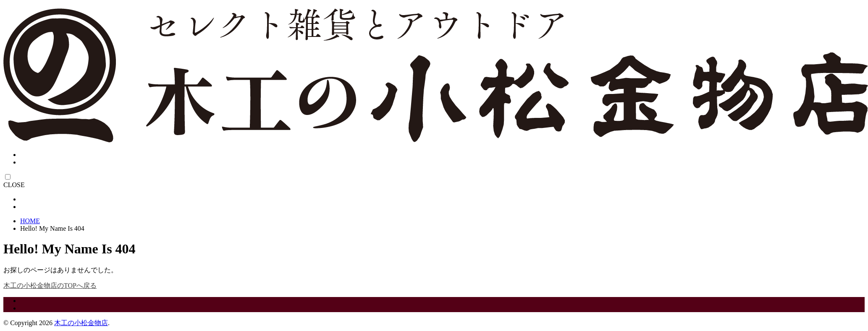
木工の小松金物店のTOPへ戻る (50, 285)
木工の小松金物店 (81, 323)
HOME (30, 221)
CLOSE (14, 185)
